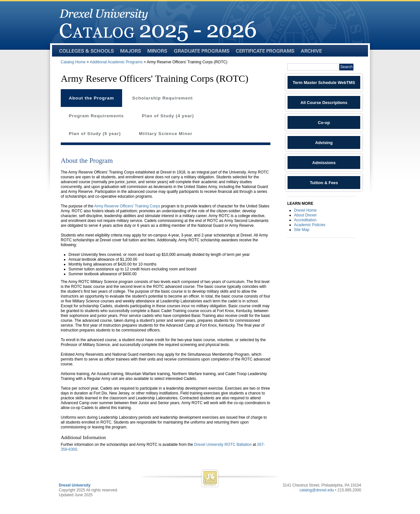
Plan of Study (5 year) (95, 134)
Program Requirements (96, 116)
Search (346, 67)
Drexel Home (305, 210)
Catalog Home (73, 62)
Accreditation (305, 220)
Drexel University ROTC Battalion (223, 445)
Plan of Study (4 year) (168, 116)
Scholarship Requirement (163, 98)
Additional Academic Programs (116, 62)
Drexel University (75, 485)
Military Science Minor (166, 134)
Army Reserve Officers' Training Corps (127, 206)
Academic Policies (310, 225)
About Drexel (305, 215)
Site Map (302, 230)
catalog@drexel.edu (317, 490)
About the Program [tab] (91, 98)
